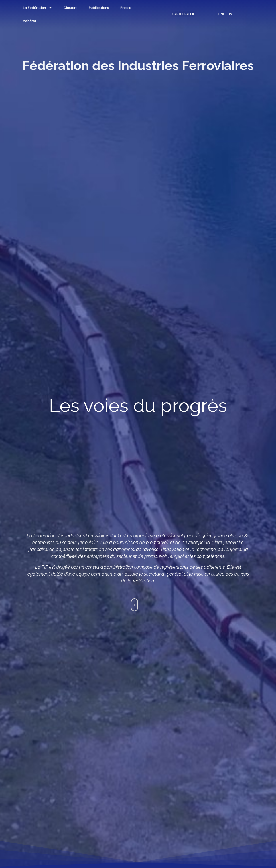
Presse (126, 8)
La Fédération (38, 8)
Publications (99, 8)
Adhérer (30, 21)
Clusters (70, 8)
